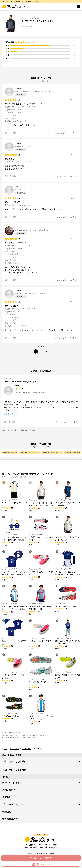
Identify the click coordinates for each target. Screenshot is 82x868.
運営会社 (7, 797)
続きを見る (9, 414)
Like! (73, 133)
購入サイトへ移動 (42, 858)
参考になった (61, 133)
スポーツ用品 (14, 749)
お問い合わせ (9, 790)
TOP (6, 749)
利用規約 (7, 812)
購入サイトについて (41, 864)
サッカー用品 (26, 749)
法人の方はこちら (11, 819)
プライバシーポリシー (13, 804)
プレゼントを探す (14, 770)
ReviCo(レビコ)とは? (13, 783)
